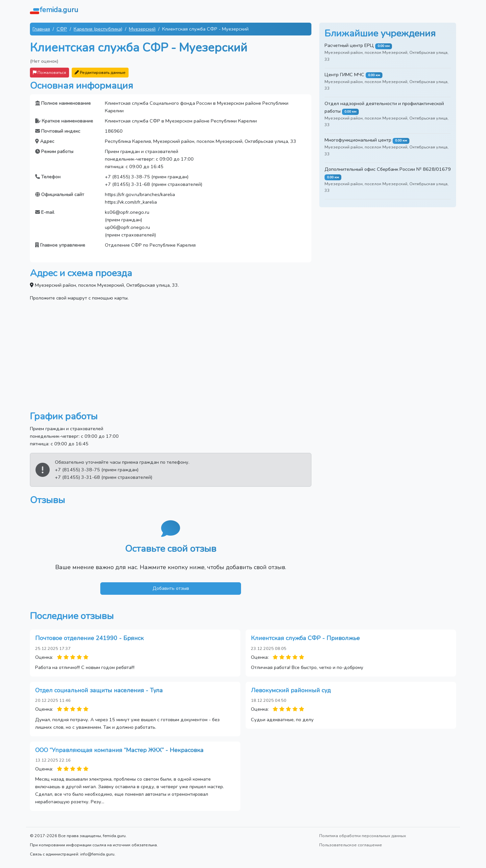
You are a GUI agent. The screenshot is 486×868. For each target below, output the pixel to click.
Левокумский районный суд (291, 690)
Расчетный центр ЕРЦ (349, 45)
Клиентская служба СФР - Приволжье (305, 638)
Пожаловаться (49, 72)
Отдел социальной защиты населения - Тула (99, 690)
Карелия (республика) (98, 29)
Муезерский (142, 29)
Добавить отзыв (171, 588)
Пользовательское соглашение (351, 845)
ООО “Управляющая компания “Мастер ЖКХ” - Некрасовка (119, 750)
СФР (62, 29)
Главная (41, 29)
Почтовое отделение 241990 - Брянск (89, 638)
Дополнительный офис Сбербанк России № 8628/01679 (388, 169)
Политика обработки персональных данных (363, 836)
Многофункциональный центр (358, 140)
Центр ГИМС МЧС (344, 75)
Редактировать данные (100, 72)
